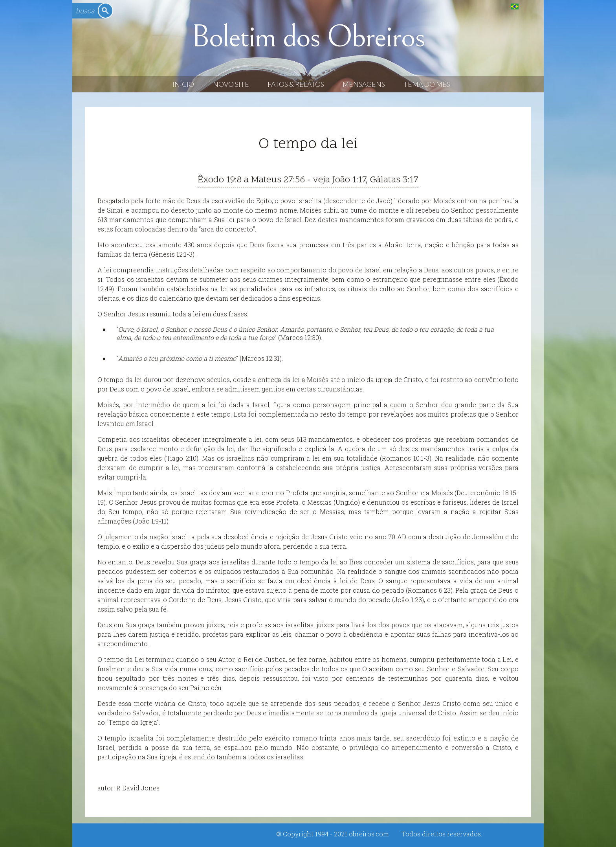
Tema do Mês (427, 84)
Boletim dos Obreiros (308, 37)
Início (183, 84)
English (531, 6)
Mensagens (364, 84)
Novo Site (231, 84)
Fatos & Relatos (296, 84)
